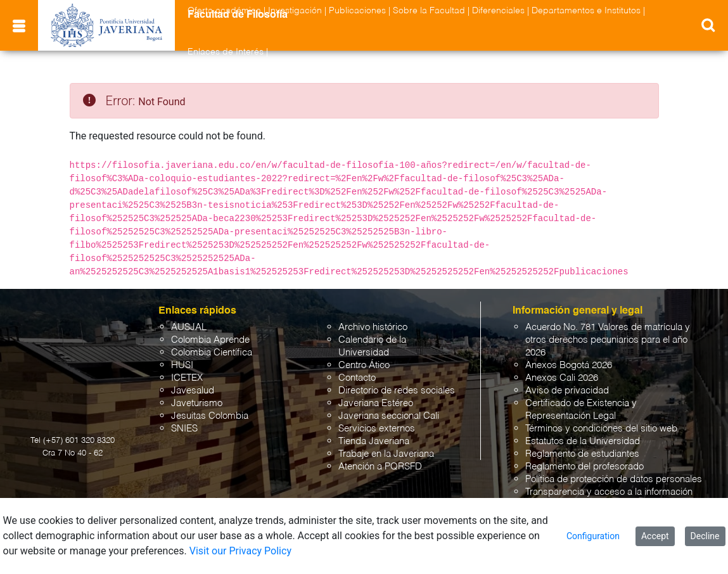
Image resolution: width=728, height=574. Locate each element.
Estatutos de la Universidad (583, 441)
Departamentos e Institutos (586, 11)
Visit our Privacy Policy (240, 551)
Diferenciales (498, 11)
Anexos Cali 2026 (562, 378)
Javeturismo (197, 403)
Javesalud (193, 391)
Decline (705, 536)
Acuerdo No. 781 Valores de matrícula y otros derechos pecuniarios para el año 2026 (608, 340)
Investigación (295, 11)
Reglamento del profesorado (584, 467)
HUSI (182, 365)
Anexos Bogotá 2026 (569, 365)
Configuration (593, 536)
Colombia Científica (212, 353)
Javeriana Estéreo (376, 403)
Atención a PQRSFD (380, 467)
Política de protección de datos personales (614, 479)
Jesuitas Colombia (210, 416)
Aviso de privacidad (567, 391)
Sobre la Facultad (429, 11)
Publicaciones (357, 11)
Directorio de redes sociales (397, 391)
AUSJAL (189, 327)
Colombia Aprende (210, 340)
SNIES (184, 429)
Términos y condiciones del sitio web (601, 429)
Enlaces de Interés (226, 52)
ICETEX (187, 378)
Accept (655, 536)
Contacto (357, 378)
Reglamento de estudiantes (582, 454)
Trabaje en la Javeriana (386, 454)
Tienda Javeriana (374, 441)
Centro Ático (364, 365)
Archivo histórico (373, 327)
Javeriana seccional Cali (389, 416)
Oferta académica (224, 11)
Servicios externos (377, 429)
